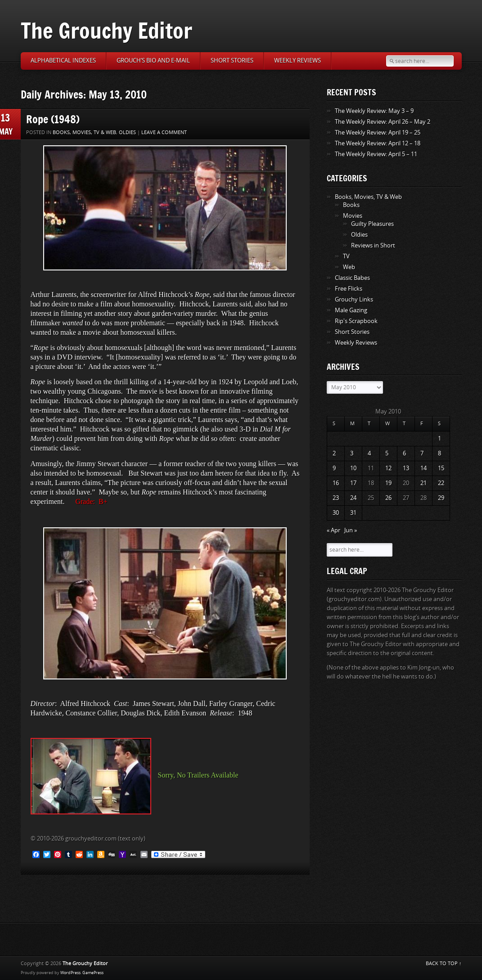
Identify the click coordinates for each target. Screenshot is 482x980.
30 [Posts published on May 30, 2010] (336, 513)
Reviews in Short (373, 245)
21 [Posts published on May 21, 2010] (423, 483)
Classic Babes (352, 278)
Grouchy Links (354, 299)
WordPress (70, 973)
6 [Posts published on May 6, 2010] (404, 453)
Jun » (351, 530)
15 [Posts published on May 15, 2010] (441, 468)
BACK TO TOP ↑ (444, 964)
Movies (353, 216)
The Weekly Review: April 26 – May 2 (383, 122)
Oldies (127, 133)
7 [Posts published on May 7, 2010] (422, 453)
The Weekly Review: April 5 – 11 (376, 154)
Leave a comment (164, 133)
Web (349, 267)
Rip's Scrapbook (356, 321)
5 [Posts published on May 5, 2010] (387, 453)
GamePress (93, 973)
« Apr (333, 530)
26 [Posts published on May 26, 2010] (388, 498)
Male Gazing (351, 310)
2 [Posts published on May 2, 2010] (334, 453)
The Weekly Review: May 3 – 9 (374, 111)
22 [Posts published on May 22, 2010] (441, 483)
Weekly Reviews (297, 61)
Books (351, 205)
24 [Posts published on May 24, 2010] (353, 498)
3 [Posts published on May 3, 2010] (352, 453)
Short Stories (232, 61)
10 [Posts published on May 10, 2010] (353, 468)
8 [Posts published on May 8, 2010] (439, 453)
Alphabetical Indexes (63, 61)
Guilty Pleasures (372, 224)
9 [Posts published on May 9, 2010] (334, 468)
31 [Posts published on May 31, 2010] (353, 513)
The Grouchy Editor (106, 30)
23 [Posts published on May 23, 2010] (336, 498)
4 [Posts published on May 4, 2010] (369, 453)
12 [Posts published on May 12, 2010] (388, 468)
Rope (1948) (53, 119)
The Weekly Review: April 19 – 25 (378, 133)
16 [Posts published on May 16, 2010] (336, 483)
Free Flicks (349, 289)
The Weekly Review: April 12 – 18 (378, 143)
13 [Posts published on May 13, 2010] (406, 468)
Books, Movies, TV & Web (84, 133)
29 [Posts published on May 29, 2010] (441, 498)
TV (346, 256)
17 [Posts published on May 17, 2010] (353, 483)
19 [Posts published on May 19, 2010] (388, 483)
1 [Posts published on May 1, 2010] (439, 438)
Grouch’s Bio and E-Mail (153, 61)
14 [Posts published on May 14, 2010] (423, 468)
